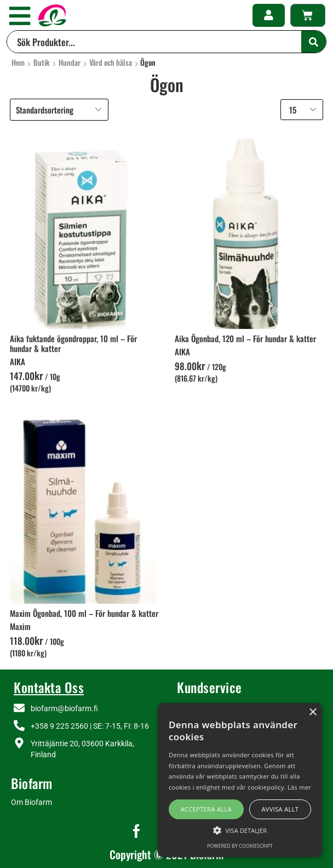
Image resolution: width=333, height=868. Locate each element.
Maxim (20, 626)
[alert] (240, 780)
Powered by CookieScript (240, 846)
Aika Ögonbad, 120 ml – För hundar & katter (245, 338)
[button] (20, 16)
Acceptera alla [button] (206, 809)
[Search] (314, 42)
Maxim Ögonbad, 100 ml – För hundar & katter (84, 613)
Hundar (70, 63)
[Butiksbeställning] (59, 110)
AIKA (18, 361)
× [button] (312, 713)
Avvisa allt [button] (280, 809)
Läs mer (299, 787)
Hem (18, 63)
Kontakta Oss (49, 687)
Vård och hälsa (111, 63)
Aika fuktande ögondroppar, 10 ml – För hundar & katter (73, 343)
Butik (42, 63)
